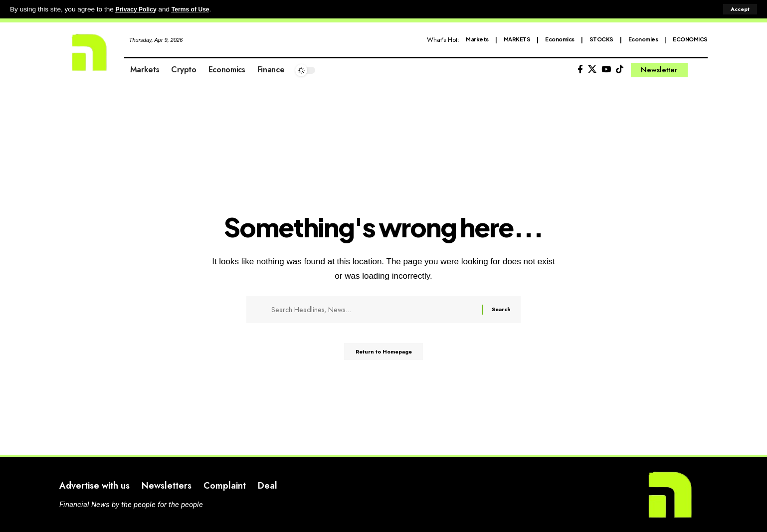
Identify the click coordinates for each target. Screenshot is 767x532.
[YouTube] (606, 70)
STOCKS (601, 39)
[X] (592, 70)
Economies (643, 39)
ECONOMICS (690, 39)
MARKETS (517, 39)
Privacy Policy (139, 9)
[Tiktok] (620, 70)
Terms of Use (198, 9)
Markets (477, 39)
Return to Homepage (384, 355)
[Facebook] (580, 70)
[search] (700, 70)
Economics (560, 39)
